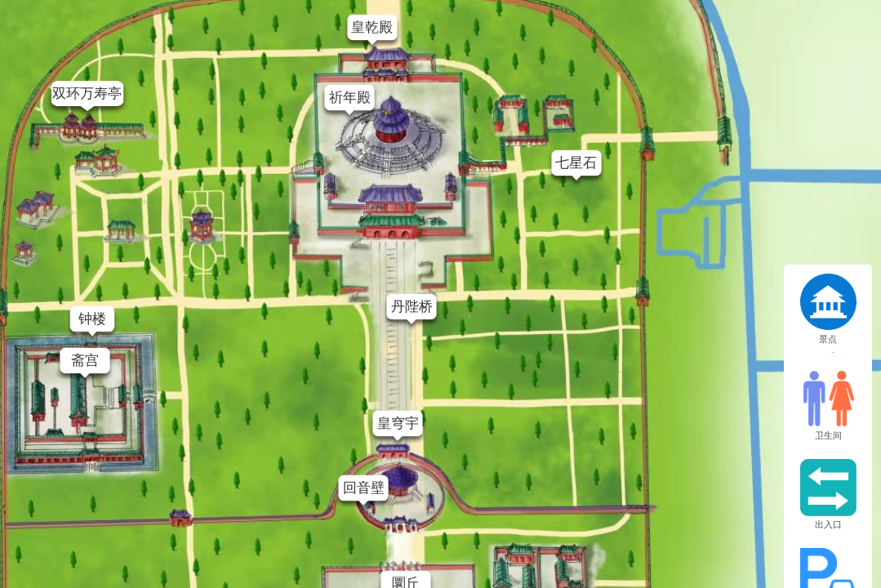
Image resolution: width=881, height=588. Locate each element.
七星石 (576, 163)
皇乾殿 (372, 27)
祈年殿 (350, 98)
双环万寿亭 (87, 94)
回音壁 (364, 488)
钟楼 (92, 319)
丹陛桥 (412, 307)
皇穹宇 (398, 423)
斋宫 (85, 361)
